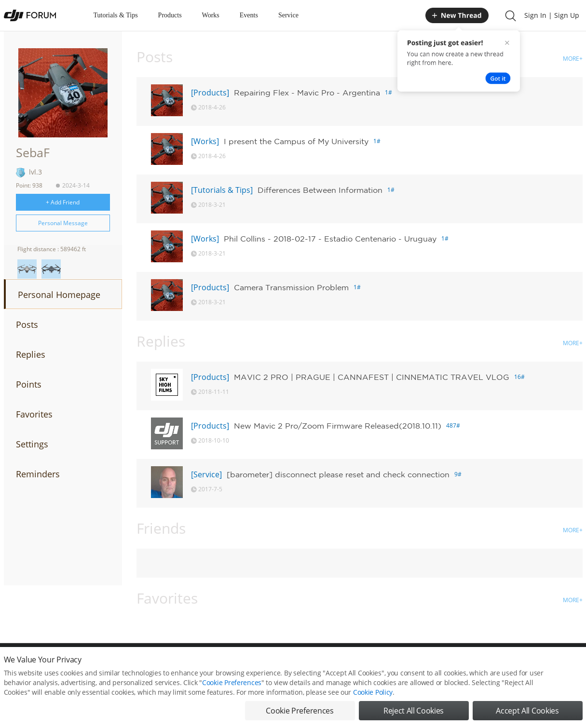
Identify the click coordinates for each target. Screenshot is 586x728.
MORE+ (573, 59)
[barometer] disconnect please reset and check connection (338, 474)
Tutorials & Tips (116, 15)
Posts (27, 324)
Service (288, 15)
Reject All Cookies (414, 712)
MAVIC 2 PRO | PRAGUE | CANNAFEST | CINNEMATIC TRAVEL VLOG (372, 377)
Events (249, 15)
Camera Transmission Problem (291, 287)
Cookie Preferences (232, 683)
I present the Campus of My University (296, 141)
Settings (32, 444)
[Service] (206, 474)
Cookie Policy (373, 693)
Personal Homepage (59, 295)
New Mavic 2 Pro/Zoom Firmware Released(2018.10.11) (338, 426)
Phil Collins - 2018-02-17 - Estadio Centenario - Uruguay (330, 239)
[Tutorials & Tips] (222, 190)
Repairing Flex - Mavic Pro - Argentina (307, 93)
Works (211, 15)
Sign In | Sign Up (552, 15)
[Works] (205, 141)
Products (170, 15)
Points (29, 384)
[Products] (210, 93)
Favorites (34, 414)
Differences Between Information (320, 190)
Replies (31, 354)
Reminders (38, 474)
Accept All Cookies (527, 712)
